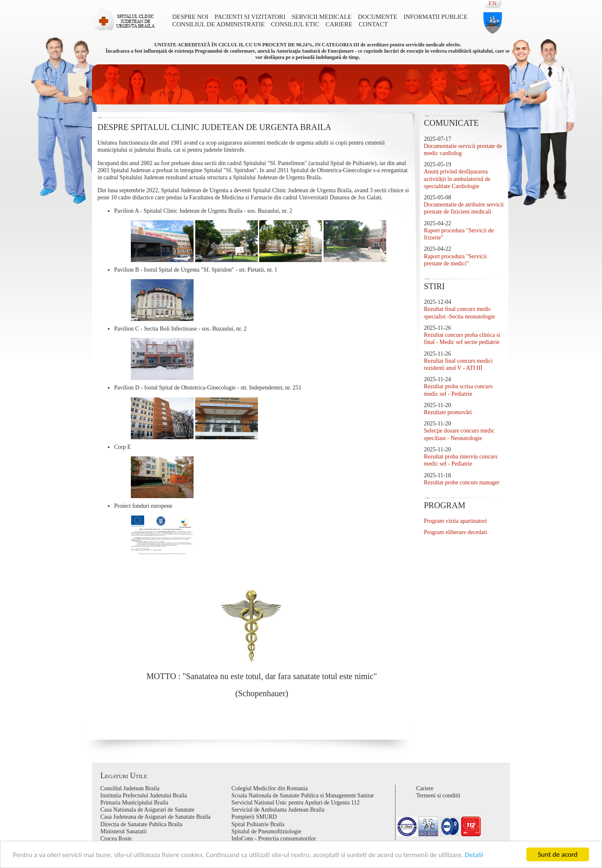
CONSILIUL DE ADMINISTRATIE (218, 24)
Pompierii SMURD (254, 817)
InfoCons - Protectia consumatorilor (274, 839)
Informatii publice (435, 17)
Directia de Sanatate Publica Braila (141, 824)
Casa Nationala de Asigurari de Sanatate (147, 810)
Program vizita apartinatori (455, 521)
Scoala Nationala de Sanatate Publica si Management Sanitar (303, 795)
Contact (373, 24)
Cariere (339, 24)
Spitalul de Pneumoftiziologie (267, 831)
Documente (378, 17)
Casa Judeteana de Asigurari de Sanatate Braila (156, 817)
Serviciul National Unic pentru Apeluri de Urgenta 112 (296, 803)
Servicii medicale (322, 17)
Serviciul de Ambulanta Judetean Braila (278, 810)
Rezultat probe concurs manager (462, 482)
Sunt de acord (557, 854)
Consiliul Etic (295, 24)
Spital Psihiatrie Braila (258, 824)
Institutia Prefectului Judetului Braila (144, 795)
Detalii (474, 855)
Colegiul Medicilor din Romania (270, 788)
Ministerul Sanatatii (124, 831)
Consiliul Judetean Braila (130, 788)
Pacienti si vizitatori (250, 17)
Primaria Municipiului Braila (134, 803)
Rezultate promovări (448, 412)
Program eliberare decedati (455, 532)
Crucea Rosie (116, 839)
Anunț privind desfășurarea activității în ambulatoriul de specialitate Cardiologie (457, 179)
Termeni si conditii (439, 795)
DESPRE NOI (190, 17)
